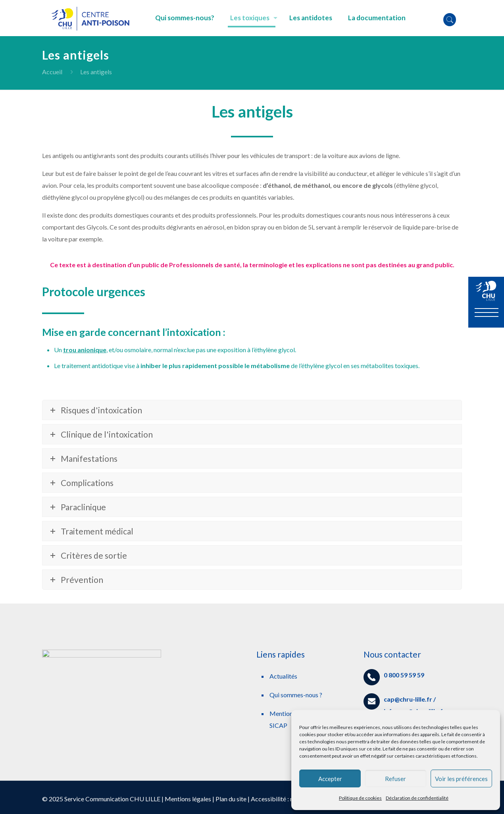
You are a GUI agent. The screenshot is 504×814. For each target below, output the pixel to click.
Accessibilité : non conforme (289, 799)
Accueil (52, 72)
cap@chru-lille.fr (408, 699)
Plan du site (231, 799)
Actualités (283, 676)
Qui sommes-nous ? (296, 695)
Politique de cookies (360, 798)
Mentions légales (188, 799)
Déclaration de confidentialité (417, 798)
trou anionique (85, 350)
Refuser (395, 779)
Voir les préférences (461, 779)
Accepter (330, 779)
